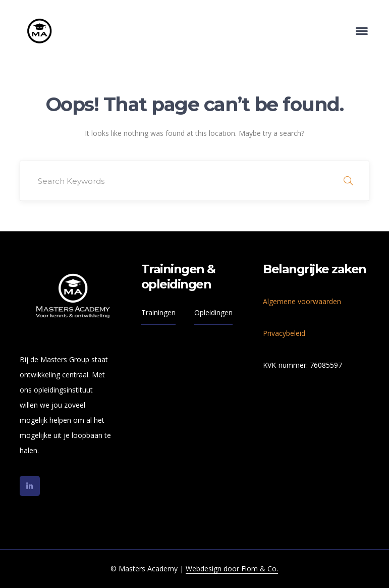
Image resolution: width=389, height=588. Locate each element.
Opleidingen (213, 312)
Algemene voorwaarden (302, 301)
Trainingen (158, 312)
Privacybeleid (284, 333)
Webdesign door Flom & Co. (232, 569)
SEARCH (348, 181)
